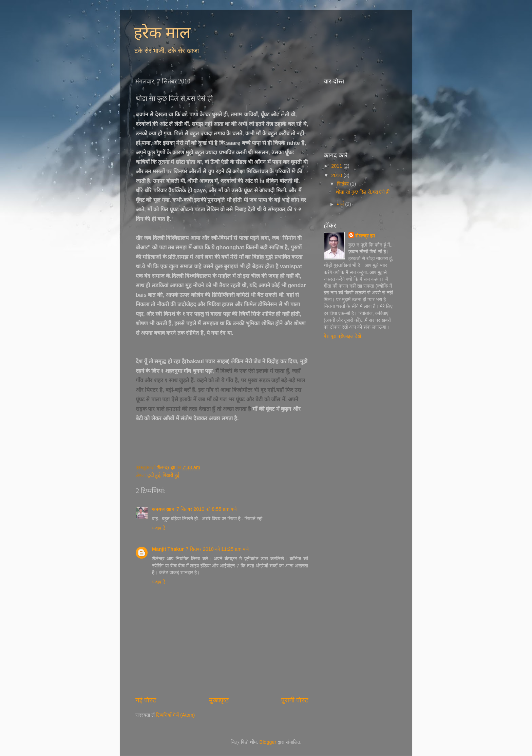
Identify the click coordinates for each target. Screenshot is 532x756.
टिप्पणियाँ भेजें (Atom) (176, 715)
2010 (337, 175)
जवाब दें (159, 528)
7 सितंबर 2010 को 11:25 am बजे (217, 549)
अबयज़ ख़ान (163, 509)
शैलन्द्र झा (365, 236)
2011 (337, 166)
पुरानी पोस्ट (295, 700)
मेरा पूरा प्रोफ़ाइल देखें (342, 336)
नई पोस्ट (146, 700)
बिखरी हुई (171, 475)
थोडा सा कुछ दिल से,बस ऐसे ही (363, 192)
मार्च (341, 204)
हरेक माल (162, 33)
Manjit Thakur (168, 549)
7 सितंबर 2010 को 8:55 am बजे (207, 509)
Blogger (268, 742)
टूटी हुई (154, 475)
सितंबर (344, 184)
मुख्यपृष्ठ (219, 700)
